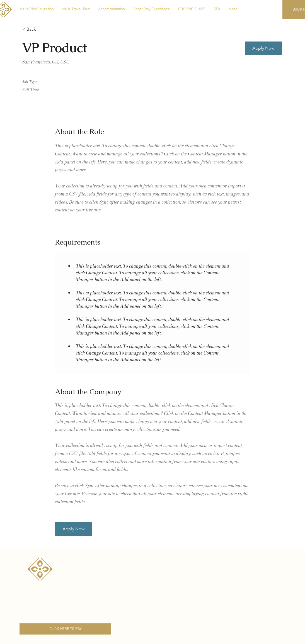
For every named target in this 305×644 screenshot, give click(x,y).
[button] (263, 48)
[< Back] (42, 29)
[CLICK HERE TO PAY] (65, 629)
